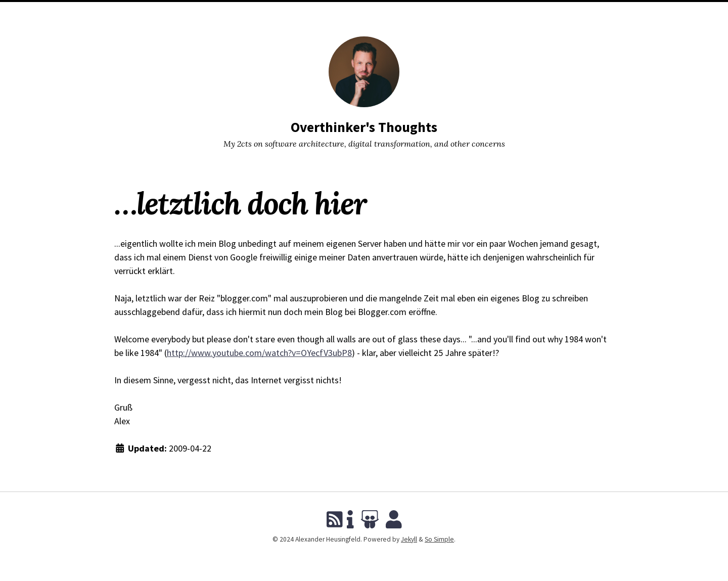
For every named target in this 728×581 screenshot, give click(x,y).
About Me (404, 12)
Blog (317, 12)
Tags (371, 12)
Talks (345, 12)
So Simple (439, 539)
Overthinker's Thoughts (364, 127)
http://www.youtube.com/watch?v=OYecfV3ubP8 (259, 353)
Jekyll (409, 539)
